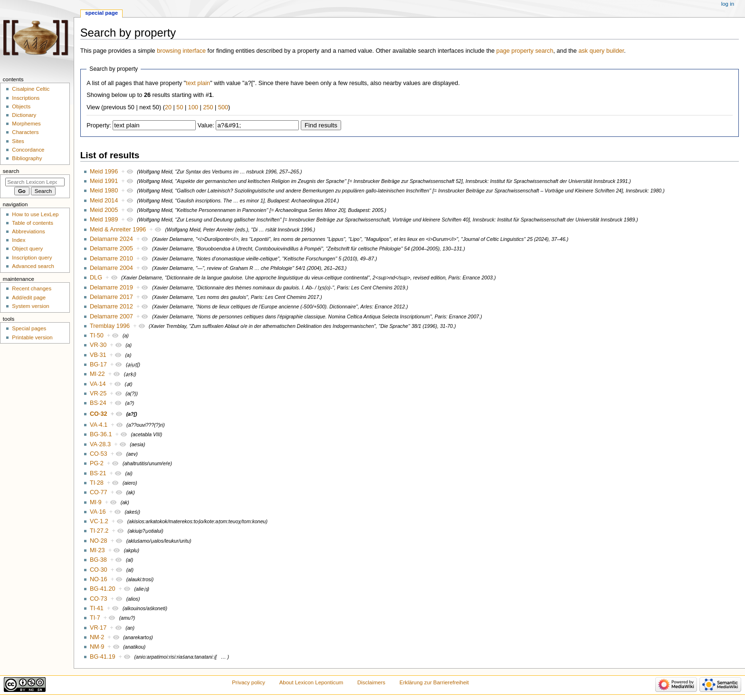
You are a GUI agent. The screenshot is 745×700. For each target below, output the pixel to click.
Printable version (32, 337)
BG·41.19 (103, 657)
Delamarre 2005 (111, 249)
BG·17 (98, 364)
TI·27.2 (99, 531)
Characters (25, 132)
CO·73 (99, 599)
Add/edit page (29, 297)
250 (208, 107)
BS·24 (98, 403)
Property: (99, 125)
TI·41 (97, 608)
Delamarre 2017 (111, 297)
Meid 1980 (104, 191)
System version (30, 306)
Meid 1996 (104, 172)
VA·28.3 (100, 444)
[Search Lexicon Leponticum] (35, 182)
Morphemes (26, 124)
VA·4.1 (99, 425)
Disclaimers (371, 682)
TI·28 (97, 483)
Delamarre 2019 (111, 288)
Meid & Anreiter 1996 (118, 230)
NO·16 (99, 579)
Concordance (28, 150)
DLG (96, 278)
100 (193, 107)
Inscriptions (26, 98)
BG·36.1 (101, 434)
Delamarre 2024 (111, 239)
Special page (101, 13)
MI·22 (97, 374)
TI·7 (95, 618)
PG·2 (97, 463)
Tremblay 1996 (110, 326)
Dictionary (24, 115)
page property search (525, 51)
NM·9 (97, 647)
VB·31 (98, 355)
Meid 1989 (104, 220)
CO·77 (99, 492)
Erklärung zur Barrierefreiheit (434, 682)
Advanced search (33, 266)
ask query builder (601, 51)
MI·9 (96, 502)
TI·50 (97, 336)
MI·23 (97, 550)
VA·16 (98, 512)
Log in (728, 4)
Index (19, 240)
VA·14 (98, 384)
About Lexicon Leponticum (311, 682)
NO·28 (99, 541)
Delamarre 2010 (111, 259)
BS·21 (98, 473)
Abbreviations (28, 231)
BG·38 (98, 560)
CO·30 (99, 570)
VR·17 (98, 628)
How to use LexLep (35, 214)
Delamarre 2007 (111, 316)
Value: (206, 125)
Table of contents (33, 223)
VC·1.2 (99, 521)
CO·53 (99, 454)
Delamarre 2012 (111, 307)
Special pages (29, 328)
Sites (18, 141)
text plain (198, 83)
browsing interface (181, 51)
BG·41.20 (103, 589)
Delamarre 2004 (111, 268)
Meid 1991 (104, 181)
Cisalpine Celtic (31, 89)
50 (180, 107)
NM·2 (97, 637)
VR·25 (98, 393)
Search (11, 171)
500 (223, 107)
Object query (27, 249)
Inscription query (32, 258)
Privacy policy (248, 682)
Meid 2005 (104, 210)
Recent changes (32, 288)
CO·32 (99, 414)
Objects (21, 106)
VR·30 (98, 345)
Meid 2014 (104, 201)
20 (168, 107)
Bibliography (27, 158)
